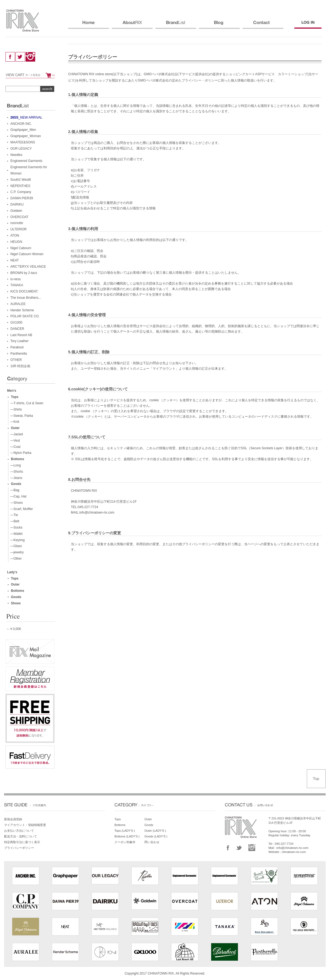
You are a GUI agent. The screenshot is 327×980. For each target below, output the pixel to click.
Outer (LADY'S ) (155, 831)
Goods (16, 484)
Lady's (12, 572)
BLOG (219, 25)
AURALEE (18, 304)
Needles (16, 155)
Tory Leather (19, 341)
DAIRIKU (17, 204)
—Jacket (16, 434)
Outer (15, 428)
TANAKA (17, 285)
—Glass (15, 546)
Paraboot (17, 347)
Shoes (16, 603)
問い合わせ (152, 842)
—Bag (14, 490)
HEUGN (16, 242)
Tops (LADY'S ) (125, 831)
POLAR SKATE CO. (25, 316)
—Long (15, 465)
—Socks (15, 527)
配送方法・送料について (21, 836)
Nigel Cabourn (21, 248)
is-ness (16, 279)
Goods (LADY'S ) (156, 836)
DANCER (17, 329)
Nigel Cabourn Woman (27, 254)
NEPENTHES (20, 186)
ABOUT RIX (132, 25)
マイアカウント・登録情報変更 (25, 825)
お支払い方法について (19, 831)
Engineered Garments (26, 161)
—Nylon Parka (20, 453)
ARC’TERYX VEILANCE (28, 267)
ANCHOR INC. (21, 124)
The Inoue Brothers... (26, 298)
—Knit (14, 422)
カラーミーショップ (293, 74)
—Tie (13, 515)
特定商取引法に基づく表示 (22, 842)
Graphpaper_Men (23, 130)
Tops (15, 397)
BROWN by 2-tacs (24, 273)
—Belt (14, 521)
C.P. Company (21, 192)
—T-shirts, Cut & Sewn (26, 403)
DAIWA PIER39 (22, 198)
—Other (15, 559)
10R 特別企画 (20, 366)
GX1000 (16, 322)
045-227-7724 (284, 844)
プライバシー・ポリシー (200, 80)
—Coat (14, 447)
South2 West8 (21, 180)
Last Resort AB (21, 335)
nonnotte (17, 223)
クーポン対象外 (125, 842)
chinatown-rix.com (294, 852)
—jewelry (16, 552)
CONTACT (263, 25)
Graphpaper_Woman (26, 136)
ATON (15, 236)
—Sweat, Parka (21, 416)
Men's (12, 391)
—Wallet (16, 534)
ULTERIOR (19, 229)
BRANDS (176, 25)
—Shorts (16, 472)
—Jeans (15, 478)
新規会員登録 (13, 819)
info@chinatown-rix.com (292, 848)
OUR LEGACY (21, 149)
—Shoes (16, 503)
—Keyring (16, 540)
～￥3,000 (14, 629)
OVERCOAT (19, 217)
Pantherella (19, 354)
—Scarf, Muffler (21, 509)
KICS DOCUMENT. (24, 291)
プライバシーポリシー (19, 848)
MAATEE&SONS (23, 142)
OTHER (16, 360)
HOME (89, 25)
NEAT (15, 260)
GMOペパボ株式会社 (159, 74)
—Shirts (15, 409)
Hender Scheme (22, 310)
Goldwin (16, 211)
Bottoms (18, 459)
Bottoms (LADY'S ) (127, 836)
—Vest (14, 441)
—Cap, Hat (17, 496)
